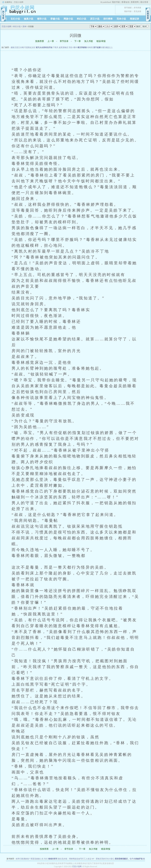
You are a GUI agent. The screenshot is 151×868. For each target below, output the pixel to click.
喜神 (24, 26)
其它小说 (95, 19)
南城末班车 (53, 859)
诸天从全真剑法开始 (44, 47)
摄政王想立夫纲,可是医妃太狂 (23, 47)
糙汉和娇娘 (82, 47)
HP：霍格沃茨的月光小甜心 (103, 859)
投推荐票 (40, 41)
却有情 (90, 47)
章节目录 (64, 41)
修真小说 (29, 19)
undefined (107, 2)
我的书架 (116, 2)
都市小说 (42, 19)
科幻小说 (82, 19)
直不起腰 (97, 47)
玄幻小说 (15, 19)
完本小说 (121, 19)
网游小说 (68, 19)
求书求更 (137, 8)
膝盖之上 (109, 47)
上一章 (51, 41)
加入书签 (89, 41)
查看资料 (135, 2)
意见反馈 (137, 11)
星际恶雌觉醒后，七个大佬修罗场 (129, 859)
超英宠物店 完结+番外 (68, 47)
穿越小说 (55, 19)
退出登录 (144, 2)
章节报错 (128, 8)
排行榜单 (108, 19)
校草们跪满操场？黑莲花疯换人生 (30, 859)
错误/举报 (101, 41)
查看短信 (125, 2)
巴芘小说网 (19, 2)
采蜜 (103, 47)
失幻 (46, 859)
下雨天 (56, 47)
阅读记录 (135, 19)
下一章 (78, 41)
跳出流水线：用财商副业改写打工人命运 (75, 859)
